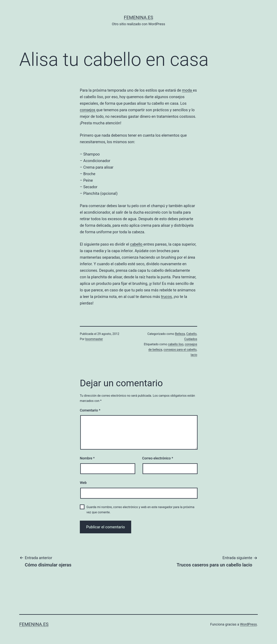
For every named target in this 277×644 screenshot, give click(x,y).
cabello (137, 244)
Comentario (90, 410)
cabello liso (176, 344)
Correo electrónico (158, 458)
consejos (88, 110)
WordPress (248, 624)
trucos (166, 297)
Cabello (191, 334)
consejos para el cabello (180, 350)
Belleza (180, 334)
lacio (194, 355)
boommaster (94, 339)
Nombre (87, 458)
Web (83, 483)
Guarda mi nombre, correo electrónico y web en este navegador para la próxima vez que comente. (140, 510)
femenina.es (138, 18)
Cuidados (191, 339)
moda (187, 90)
